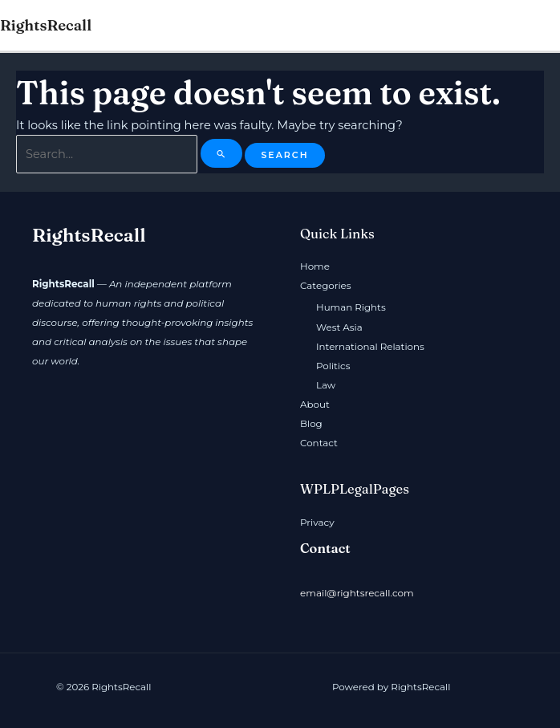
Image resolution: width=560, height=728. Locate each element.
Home (315, 266)
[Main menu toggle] (543, 26)
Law (326, 384)
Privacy (317, 522)
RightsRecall (45, 25)
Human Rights (351, 307)
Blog (311, 423)
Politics (333, 365)
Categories (325, 286)
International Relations (370, 346)
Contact (319, 442)
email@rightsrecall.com (357, 592)
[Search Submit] (221, 153)
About (315, 404)
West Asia (339, 327)
